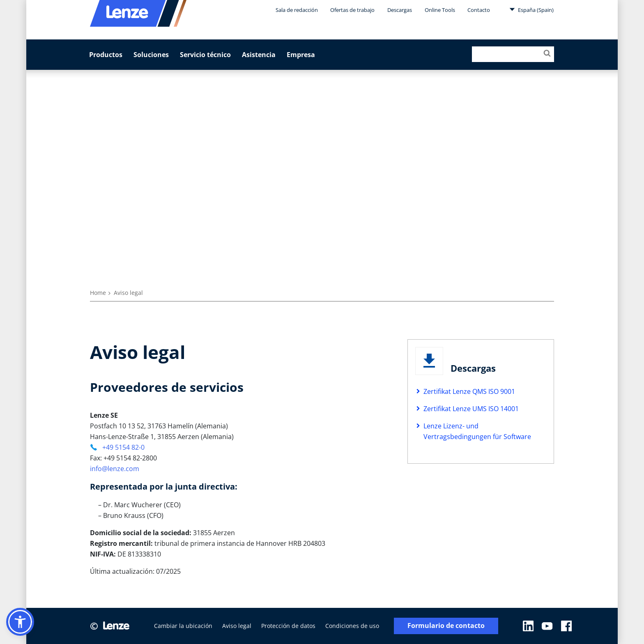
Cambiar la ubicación (183, 626)
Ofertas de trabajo (352, 10)
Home (98, 293)
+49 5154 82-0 (123, 447)
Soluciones (151, 55)
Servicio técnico (205, 55)
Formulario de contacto (446, 626)
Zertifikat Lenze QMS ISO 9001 (469, 391)
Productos (106, 55)
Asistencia (259, 55)
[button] (20, 622)
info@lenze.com (115, 469)
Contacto (479, 10)
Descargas (400, 10)
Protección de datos (288, 626)
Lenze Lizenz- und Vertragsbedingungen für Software (477, 431)
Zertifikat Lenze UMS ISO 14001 (471, 409)
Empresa (301, 55)
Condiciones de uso (352, 626)
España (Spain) (531, 9)
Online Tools (440, 10)
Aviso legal (237, 626)
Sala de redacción (297, 10)
